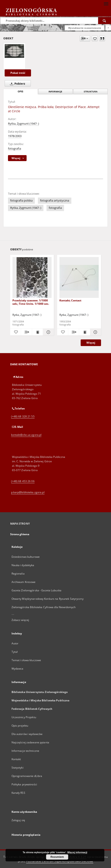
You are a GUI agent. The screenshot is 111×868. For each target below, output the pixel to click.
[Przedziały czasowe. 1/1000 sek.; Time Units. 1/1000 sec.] (32, 278)
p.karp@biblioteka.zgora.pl (28, 492)
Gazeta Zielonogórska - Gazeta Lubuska (36, 590)
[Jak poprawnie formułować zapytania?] (108, 28)
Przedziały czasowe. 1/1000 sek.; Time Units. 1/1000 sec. (31, 302)
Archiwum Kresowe (24, 582)
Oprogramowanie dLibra (27, 776)
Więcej (91, 343)
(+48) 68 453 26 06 (23, 481)
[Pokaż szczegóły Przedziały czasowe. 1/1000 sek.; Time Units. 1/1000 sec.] (48, 332)
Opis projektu (20, 726)
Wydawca (18, 669)
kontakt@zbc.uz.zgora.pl (26, 435)
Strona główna (20, 534)
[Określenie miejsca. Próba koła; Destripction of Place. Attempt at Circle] (14, 51)
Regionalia (18, 574)
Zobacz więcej (20, 620)
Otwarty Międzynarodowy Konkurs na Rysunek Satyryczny (48, 599)
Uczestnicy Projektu (24, 717)
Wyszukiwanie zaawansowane (85, 28)
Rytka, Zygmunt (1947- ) (23, 124)
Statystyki (18, 768)
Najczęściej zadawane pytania (30, 742)
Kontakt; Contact (70, 300)
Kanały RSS (18, 793)
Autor (15, 643)
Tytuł (15, 652)
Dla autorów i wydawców (27, 734)
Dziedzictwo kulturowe (26, 557)
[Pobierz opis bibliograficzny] (26, 332)
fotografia (15, 149)
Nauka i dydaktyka (23, 565)
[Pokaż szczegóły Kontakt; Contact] (95, 332)
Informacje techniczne (25, 751)
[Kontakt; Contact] (79, 278)
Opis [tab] (20, 92)
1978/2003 (15, 136)
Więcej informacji (77, 852)
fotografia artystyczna (55, 201)
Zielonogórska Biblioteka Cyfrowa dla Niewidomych (44, 607)
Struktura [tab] (91, 92)
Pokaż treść (18, 73)
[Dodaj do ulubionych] (95, 38)
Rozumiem (57, 857)
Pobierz (17, 84)
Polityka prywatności (24, 784)
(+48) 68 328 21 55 (23, 416)
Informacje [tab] (55, 92)
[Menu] (106, 4)
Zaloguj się (18, 820)
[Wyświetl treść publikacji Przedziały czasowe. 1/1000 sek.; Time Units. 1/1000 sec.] (38, 332)
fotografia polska (21, 201)
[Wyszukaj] (105, 21)
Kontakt (16, 759)
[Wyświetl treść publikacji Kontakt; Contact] (85, 332)
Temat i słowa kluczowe (26, 660)
